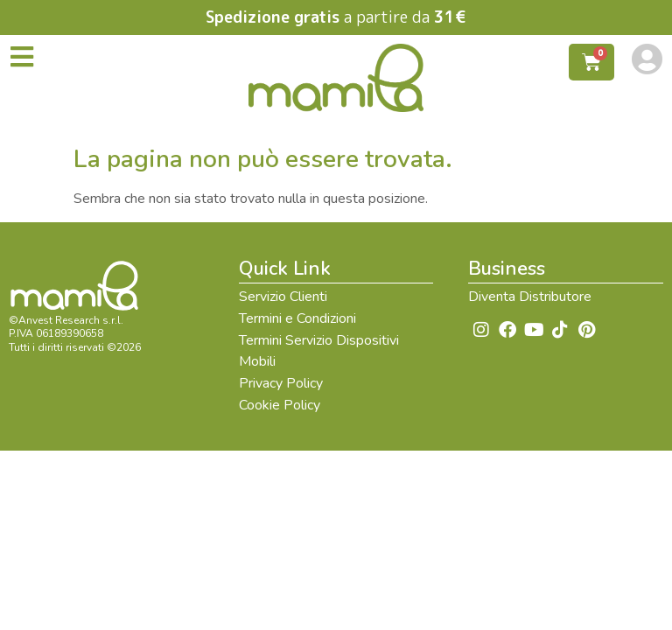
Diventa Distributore (530, 297)
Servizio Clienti (283, 297)
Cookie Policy (280, 405)
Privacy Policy (281, 383)
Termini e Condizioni (297, 318)
